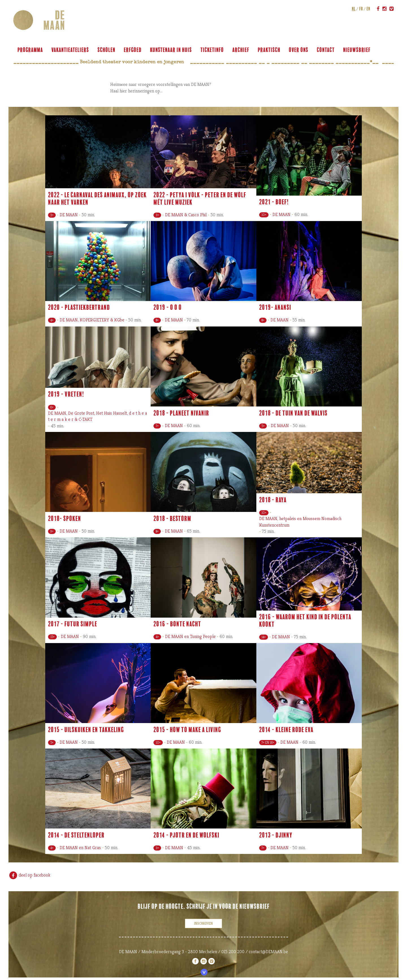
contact (327, 50)
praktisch (270, 50)
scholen (107, 50)
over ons (299, 50)
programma (31, 50)
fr (360, 9)
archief (242, 50)
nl (353, 9)
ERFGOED (134, 50)
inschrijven (203, 923)
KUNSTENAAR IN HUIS (172, 50)
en (368, 9)
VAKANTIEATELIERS (71, 50)
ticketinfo (213, 50)
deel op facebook (29, 875)
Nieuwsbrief (358, 50)
